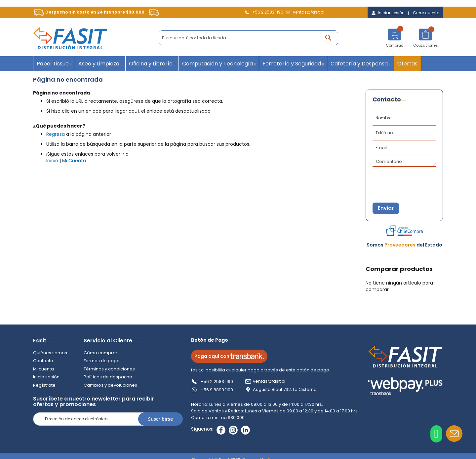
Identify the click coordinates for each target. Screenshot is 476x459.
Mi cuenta (43, 369)
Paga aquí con (232, 356)
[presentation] (405, 179)
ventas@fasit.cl (309, 12)
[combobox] (248, 38)
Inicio (52, 161)
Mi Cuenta (74, 161)
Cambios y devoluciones (110, 385)
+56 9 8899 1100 (219, 390)
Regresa (56, 134)
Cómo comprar (100, 353)
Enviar (389, 209)
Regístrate (44, 385)
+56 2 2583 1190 (268, 12)
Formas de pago (102, 361)
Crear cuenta (426, 13)
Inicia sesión (46, 377)
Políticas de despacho (108, 377)
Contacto (43, 361)
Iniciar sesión (391, 13)
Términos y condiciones (109, 369)
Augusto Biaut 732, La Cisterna (287, 390)
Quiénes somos (50, 353)
